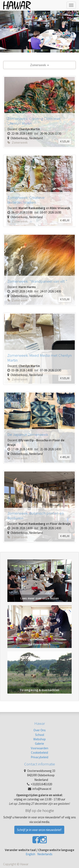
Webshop (39, 739)
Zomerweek (39, 65)
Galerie (39, 744)
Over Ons (40, 730)
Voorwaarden (39, 748)
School (40, 735)
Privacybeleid (39, 757)
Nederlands (45, 854)
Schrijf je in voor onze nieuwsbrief (39, 830)
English (30, 854)
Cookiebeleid (39, 753)
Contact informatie (40, 764)
